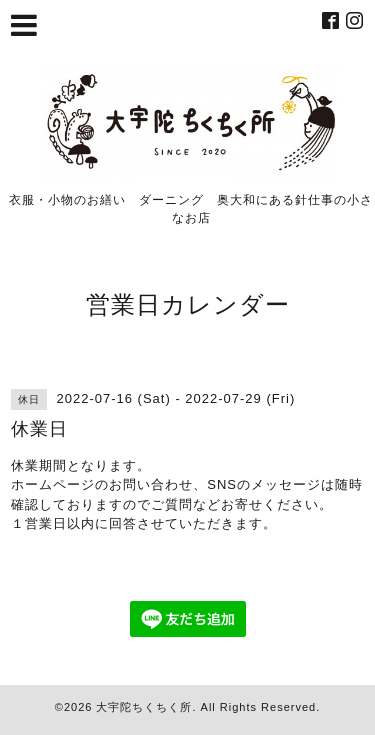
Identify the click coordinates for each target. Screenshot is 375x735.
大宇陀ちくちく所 (144, 707)
